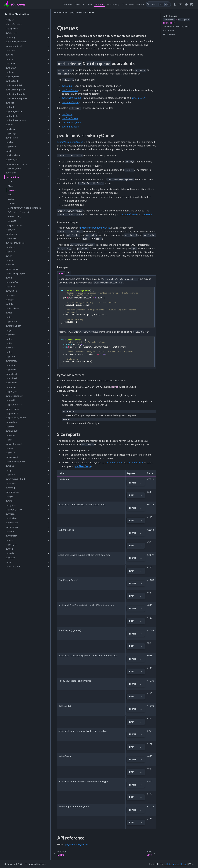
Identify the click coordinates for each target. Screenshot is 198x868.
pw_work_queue (13, 566)
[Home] (55, 12)
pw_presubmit (12, 409)
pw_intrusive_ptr (13, 326)
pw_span (10, 466)
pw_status (10, 474)
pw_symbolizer (13, 492)
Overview (68, 4)
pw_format (11, 286)
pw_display (11, 238)
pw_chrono (11, 147)
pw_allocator (12, 33)
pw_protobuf (12, 413)
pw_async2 (11, 59)
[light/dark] (175, 4)
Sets (10, 195)
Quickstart (80, 4)
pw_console (11, 173)
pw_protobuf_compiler (16, 418)
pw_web (9, 562)
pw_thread (11, 514)
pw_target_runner (14, 509)
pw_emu (10, 260)
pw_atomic (11, 63)
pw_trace (10, 531)
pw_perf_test (12, 391)
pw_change (11, 133)
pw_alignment (12, 28)
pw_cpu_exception (14, 225)
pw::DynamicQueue (71, 123)
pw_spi (9, 470)
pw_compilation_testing (17, 164)
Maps (11, 186)
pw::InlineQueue (70, 127)
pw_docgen (11, 247)
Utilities (11, 203)
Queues (12, 190)
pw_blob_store (13, 77)
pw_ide (9, 317)
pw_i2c (9, 313)
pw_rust (9, 448)
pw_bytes (10, 125)
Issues (11, 221)
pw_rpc (9, 440)
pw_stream (11, 483)
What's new (128, 4)
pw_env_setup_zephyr (16, 273)
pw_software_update (15, 461)
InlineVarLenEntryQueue (70, 142)
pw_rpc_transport (14, 444)
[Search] (158, 4)
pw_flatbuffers (12, 282)
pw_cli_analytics (13, 155)
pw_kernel (10, 335)
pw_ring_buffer (13, 431)
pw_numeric (11, 383)
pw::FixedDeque (70, 90)
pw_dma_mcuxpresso (16, 243)
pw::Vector (147, 214)
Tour (90, 4)
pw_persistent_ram (15, 396)
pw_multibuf (11, 374)
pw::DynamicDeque (71, 98)
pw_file (9, 278)
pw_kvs (9, 339)
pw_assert (10, 50)
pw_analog (11, 37)
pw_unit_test (12, 545)
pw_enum (10, 265)
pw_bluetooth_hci (14, 85)
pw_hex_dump (12, 308)
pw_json (9, 330)
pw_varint (10, 553)
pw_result (10, 426)
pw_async (10, 55)
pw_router (11, 435)
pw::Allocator (138, 98)
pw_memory (11, 361)
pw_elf (9, 256)
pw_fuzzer (10, 295)
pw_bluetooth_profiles (16, 94)
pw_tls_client (11, 518)
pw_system (11, 505)
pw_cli (8, 151)
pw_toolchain (12, 527)
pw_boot (10, 103)
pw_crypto (11, 230)
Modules (99, 4)
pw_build (10, 107)
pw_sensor (11, 453)
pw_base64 (11, 68)
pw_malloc (11, 356)
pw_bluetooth (12, 81)
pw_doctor (11, 251)
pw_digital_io (12, 234)
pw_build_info (12, 116)
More (139, 4)
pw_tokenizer (12, 523)
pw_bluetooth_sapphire (16, 98)
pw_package (11, 387)
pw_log (9, 352)
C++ (61, 274)
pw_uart (9, 540)
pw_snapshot (12, 457)
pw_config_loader (14, 168)
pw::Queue (67, 114)
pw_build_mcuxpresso (16, 120)
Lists (10, 182)
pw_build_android (14, 112)
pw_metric (11, 365)
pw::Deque (67, 86)
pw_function (11, 291)
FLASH (136, 483)
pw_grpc (10, 300)
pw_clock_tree (12, 160)
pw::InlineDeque (70, 102)
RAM (136, 496)
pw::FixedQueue (70, 118)
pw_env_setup (12, 269)
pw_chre (10, 142)
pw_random (11, 422)
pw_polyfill (11, 400)
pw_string (10, 488)
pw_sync (10, 496)
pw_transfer (11, 536)
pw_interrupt (12, 322)
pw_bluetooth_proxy (15, 90)
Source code (14, 216)
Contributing (113, 4)
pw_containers (13, 177)
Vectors (12, 199)
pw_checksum (12, 138)
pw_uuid (9, 549)
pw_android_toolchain (16, 42)
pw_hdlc (9, 304)
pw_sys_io (10, 501)
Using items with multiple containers (25, 208)
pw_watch (10, 558)
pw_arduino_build (14, 46)
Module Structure (14, 24)
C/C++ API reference (17, 212)
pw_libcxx (10, 348)
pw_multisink (12, 378)
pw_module (11, 370)
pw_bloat (10, 72)
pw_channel (11, 129)
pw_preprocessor (14, 405)
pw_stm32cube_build (15, 479)
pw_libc (9, 343)
